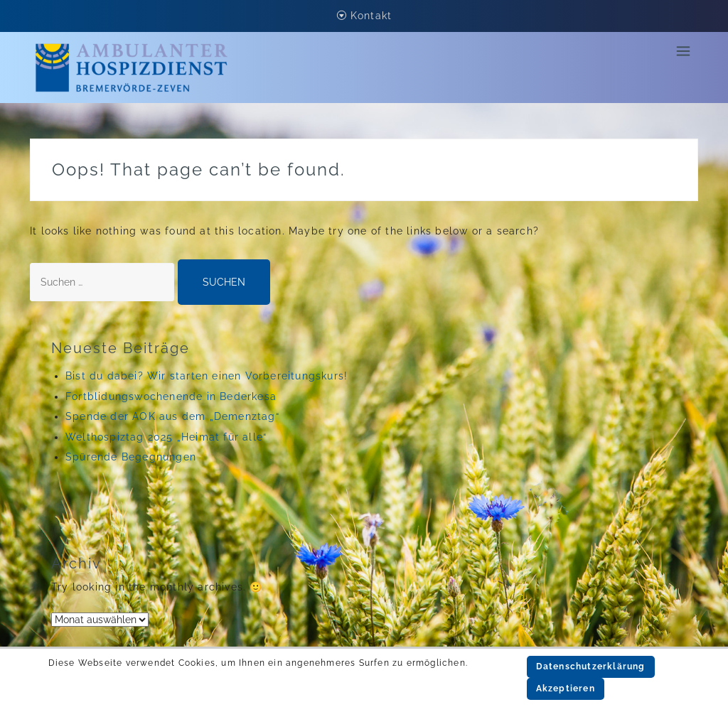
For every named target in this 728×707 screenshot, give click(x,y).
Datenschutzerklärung (591, 666)
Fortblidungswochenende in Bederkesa (171, 396)
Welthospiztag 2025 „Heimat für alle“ (166, 437)
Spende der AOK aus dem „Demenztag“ (172, 416)
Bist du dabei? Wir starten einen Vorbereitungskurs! (207, 376)
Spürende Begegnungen (131, 457)
